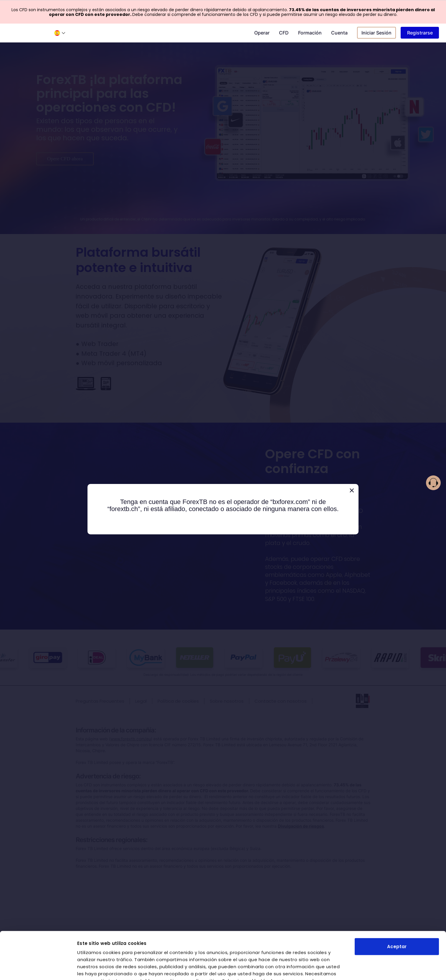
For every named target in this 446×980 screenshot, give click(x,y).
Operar (262, 33)
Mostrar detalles (97, 968)
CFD (284, 33)
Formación (310, 33)
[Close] (352, 491)
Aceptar (397, 899)
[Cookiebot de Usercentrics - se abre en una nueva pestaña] (38, 969)
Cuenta (339, 33)
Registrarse (420, 33)
